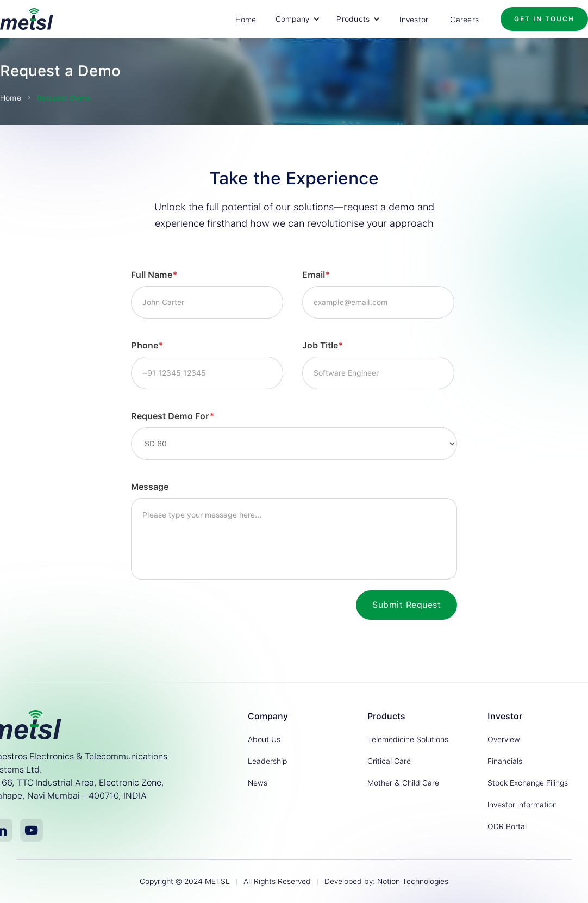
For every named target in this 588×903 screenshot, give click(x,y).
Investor (414, 20)
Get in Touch (544, 19)
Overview (504, 739)
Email (316, 275)
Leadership (267, 761)
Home (246, 20)
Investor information (522, 805)
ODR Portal (507, 826)
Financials (505, 761)
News (258, 783)
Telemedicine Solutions (408, 739)
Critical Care (389, 761)
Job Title (323, 345)
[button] (298, 19)
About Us (264, 739)
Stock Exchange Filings (528, 783)
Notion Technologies (413, 881)
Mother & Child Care (403, 783)
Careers (464, 20)
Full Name (154, 275)
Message (150, 487)
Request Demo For (173, 416)
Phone (147, 345)
